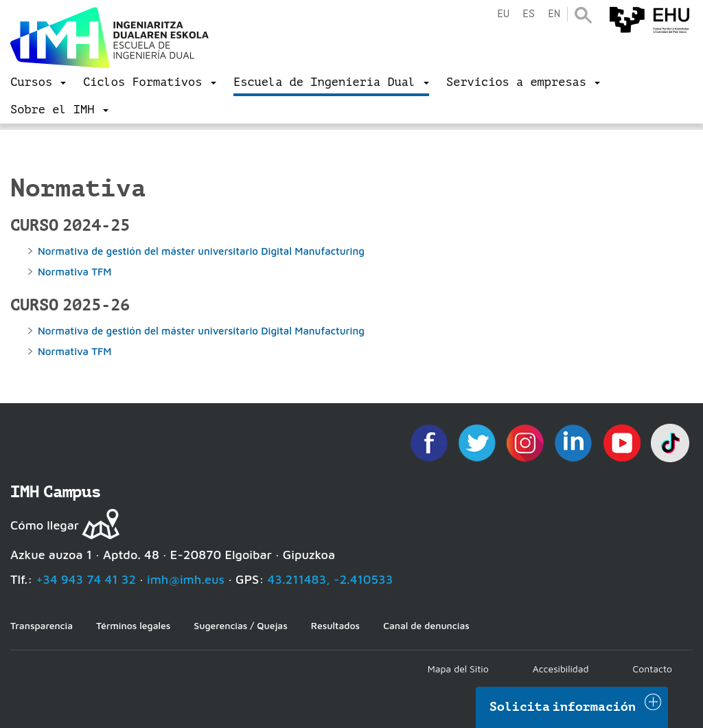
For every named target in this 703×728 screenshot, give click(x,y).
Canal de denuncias (426, 625)
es (529, 14)
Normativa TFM (76, 272)
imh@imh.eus (186, 579)
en (554, 14)
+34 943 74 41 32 (86, 579)
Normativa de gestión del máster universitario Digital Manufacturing (204, 251)
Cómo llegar (45, 525)
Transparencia (42, 625)
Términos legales (133, 625)
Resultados (335, 625)
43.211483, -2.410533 (331, 579)
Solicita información (563, 707)
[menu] (38, 82)
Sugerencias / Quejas (240, 625)
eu (503, 14)
